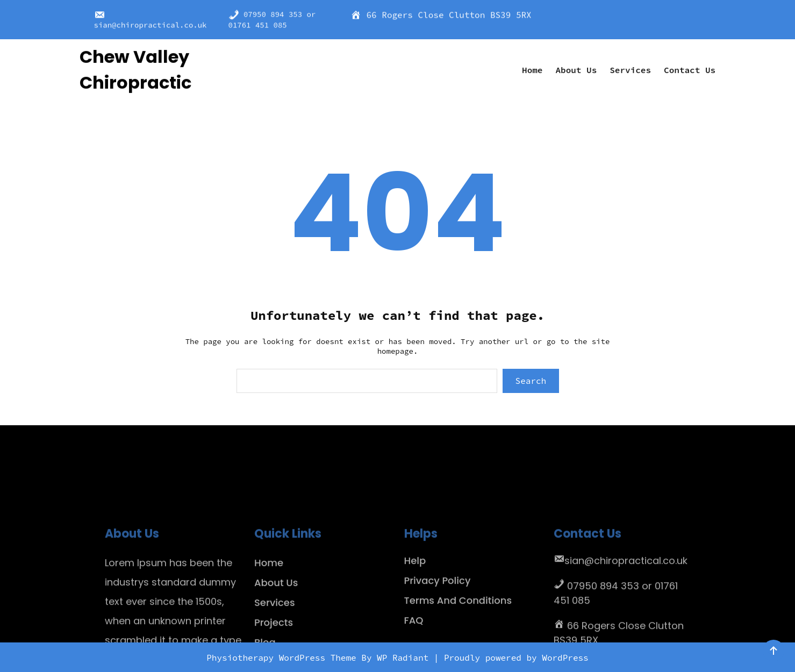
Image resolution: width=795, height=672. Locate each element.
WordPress (565, 657)
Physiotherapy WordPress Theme (284, 657)
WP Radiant (403, 657)
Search (531, 381)
